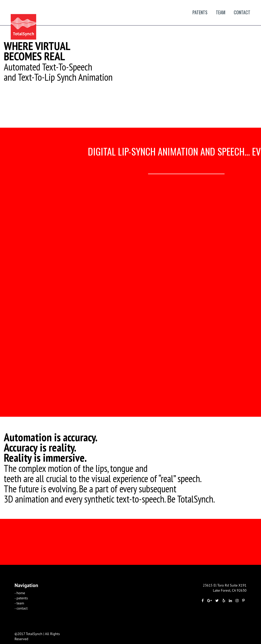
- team (19, 603)
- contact (21, 608)
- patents (21, 598)
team (221, 12)
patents (200, 12)
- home (20, 593)
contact (242, 12)
